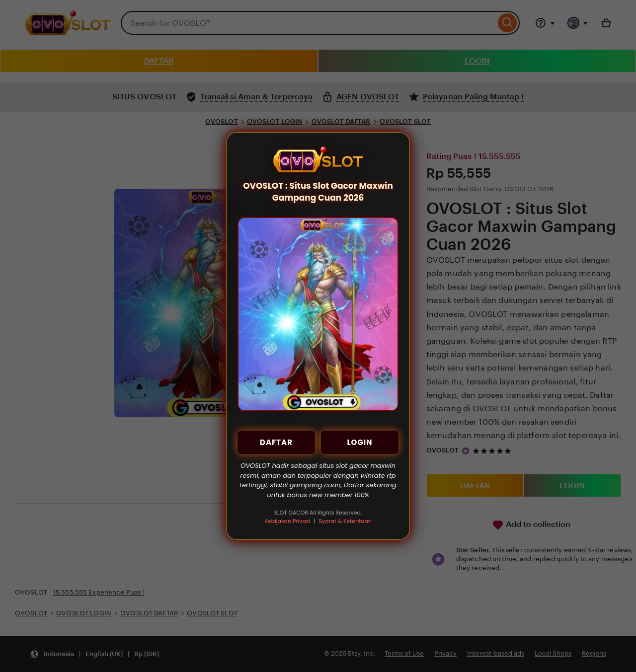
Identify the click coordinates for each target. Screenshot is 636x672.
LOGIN (359, 442)
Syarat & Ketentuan (345, 521)
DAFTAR (276, 442)
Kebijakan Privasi (287, 521)
